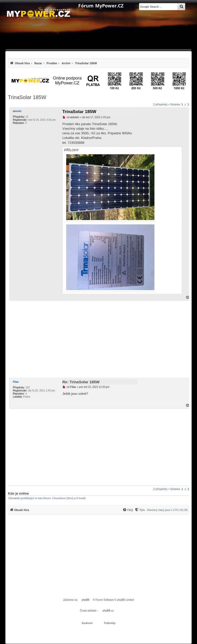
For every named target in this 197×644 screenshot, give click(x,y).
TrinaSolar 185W (27, 97)
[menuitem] (53, 63)
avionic (17, 111)
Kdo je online (18, 493)
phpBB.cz (108, 611)
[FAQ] (128, 510)
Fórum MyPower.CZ (101, 6)
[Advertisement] (98, 339)
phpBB (85, 600)
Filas (16, 382)
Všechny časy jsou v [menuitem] (167, 510)
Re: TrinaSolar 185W (81, 382)
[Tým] (140, 510)
